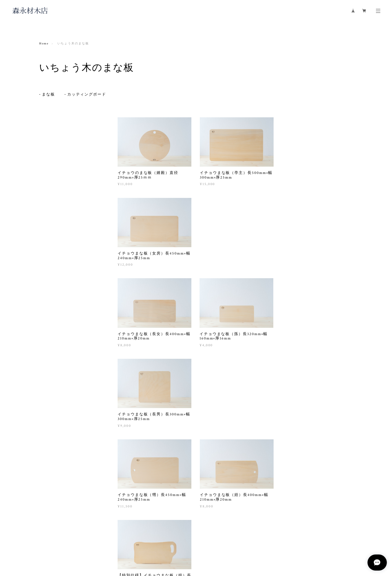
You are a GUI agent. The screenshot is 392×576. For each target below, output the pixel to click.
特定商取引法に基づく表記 (119, 544)
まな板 (48, 94)
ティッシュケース (56, 202)
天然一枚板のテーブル (59, 181)
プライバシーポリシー (77, 544)
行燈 (47, 195)
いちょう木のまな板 (56, 128)
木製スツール (53, 188)
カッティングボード (87, 94)
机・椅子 (47, 172)
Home (44, 44)
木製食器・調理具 (54, 159)
